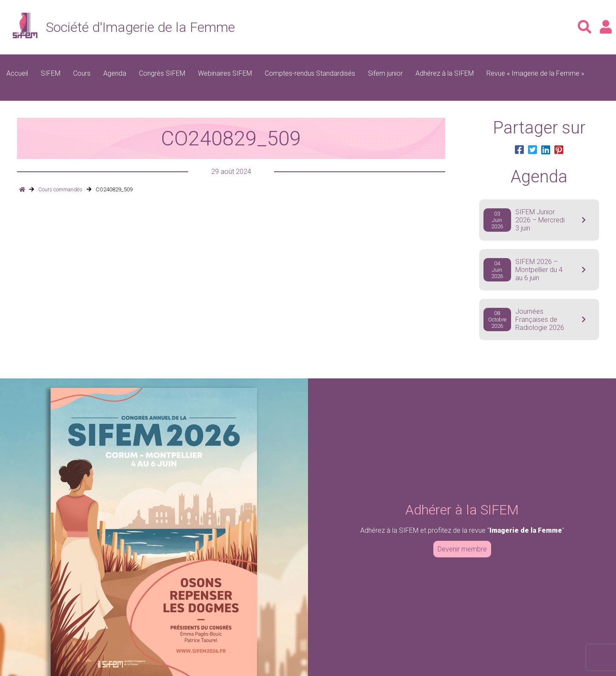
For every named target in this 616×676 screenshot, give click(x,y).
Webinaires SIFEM (225, 73)
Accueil (17, 73)
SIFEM (51, 73)
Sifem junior (385, 73)
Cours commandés (60, 189)
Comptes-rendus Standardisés (310, 73)
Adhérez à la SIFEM (445, 73)
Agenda (115, 73)
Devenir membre (462, 549)
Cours (82, 73)
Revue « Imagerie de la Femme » (535, 73)
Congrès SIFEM (162, 73)
